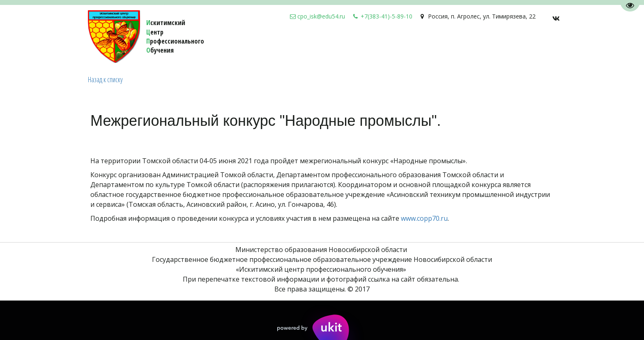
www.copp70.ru (424, 218)
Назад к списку (105, 79)
